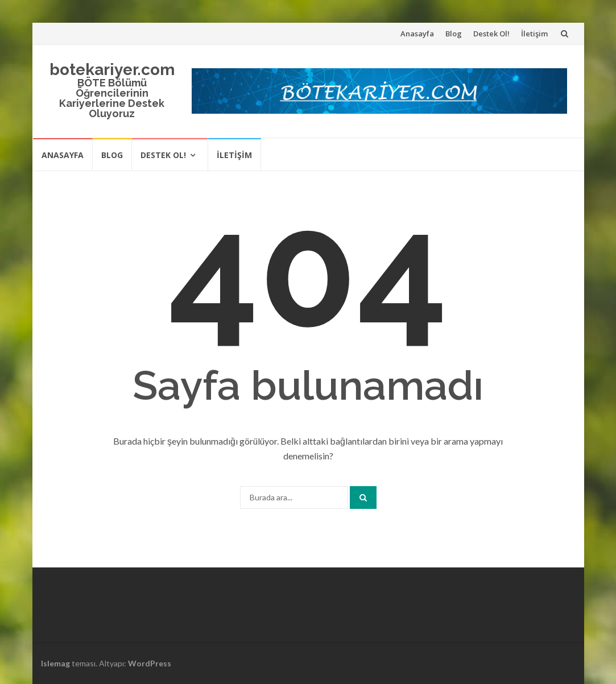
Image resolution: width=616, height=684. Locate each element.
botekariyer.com (112, 70)
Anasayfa (417, 34)
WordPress (150, 663)
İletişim (534, 34)
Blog (454, 34)
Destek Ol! (491, 34)
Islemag (55, 663)
